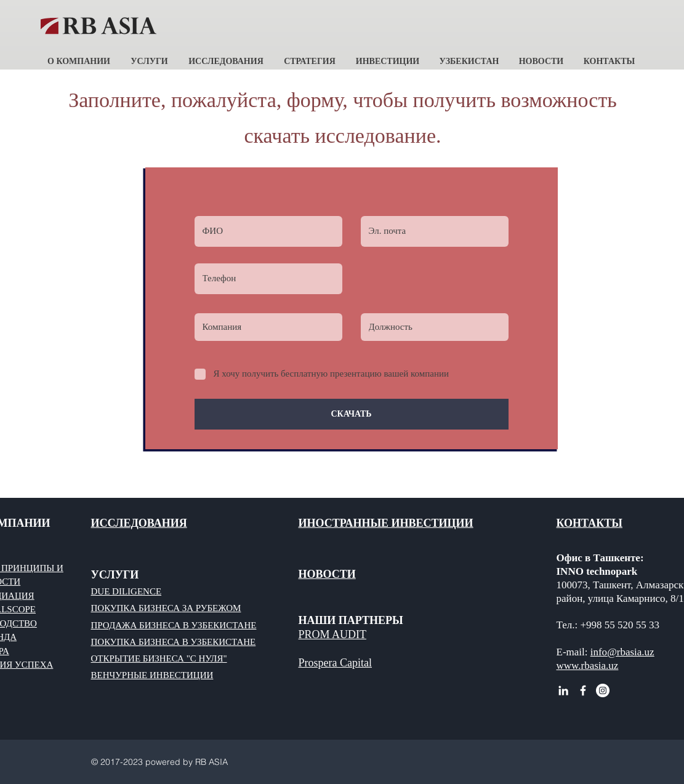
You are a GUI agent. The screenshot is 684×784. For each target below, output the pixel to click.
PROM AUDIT (333, 634)
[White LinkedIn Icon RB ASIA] (563, 690)
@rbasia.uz (631, 652)
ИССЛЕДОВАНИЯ (139, 523)
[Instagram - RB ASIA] (603, 690)
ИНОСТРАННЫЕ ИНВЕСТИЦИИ (386, 523)
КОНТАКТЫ (589, 523)
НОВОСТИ (327, 574)
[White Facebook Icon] (583, 690)
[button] (79, 56)
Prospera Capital (335, 663)
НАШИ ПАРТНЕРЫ (351, 620)
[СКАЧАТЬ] (352, 414)
